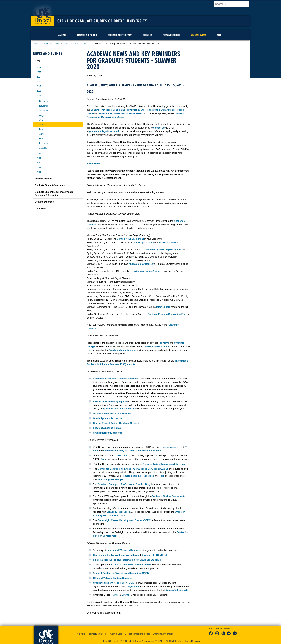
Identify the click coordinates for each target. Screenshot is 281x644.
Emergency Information (163, 634)
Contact (128, 634)
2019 (39, 153)
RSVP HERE (93, 164)
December (44, 101)
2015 (39, 172)
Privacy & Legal (116, 634)
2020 (76, 44)
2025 (39, 72)
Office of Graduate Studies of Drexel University (102, 21)
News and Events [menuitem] (198, 35)
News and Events (51, 44)
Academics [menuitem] (62, 35)
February (44, 143)
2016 (39, 167)
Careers (103, 634)
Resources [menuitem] (148, 35)
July (41, 120)
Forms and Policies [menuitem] (171, 35)
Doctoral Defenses (44, 202)
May (41, 129)
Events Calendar (43, 179)
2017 (39, 163)
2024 (39, 77)
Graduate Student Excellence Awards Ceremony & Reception (54, 194)
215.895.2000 (172, 641)
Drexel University (42, 14)
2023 (39, 82)
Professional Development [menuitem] (120, 35)
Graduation (41, 208)
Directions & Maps (142, 634)
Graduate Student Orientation (50, 185)
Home (36, 44)
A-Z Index (81, 634)
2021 (39, 91)
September (45, 111)
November (44, 106)
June (86, 44)
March (42, 139)
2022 (39, 86)
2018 (39, 158)
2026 (39, 68)
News (66, 44)
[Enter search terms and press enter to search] (234, 4)
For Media (92, 634)
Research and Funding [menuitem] (87, 35)
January (43, 148)
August (43, 115)
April (41, 134)
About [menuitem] (220, 35)
